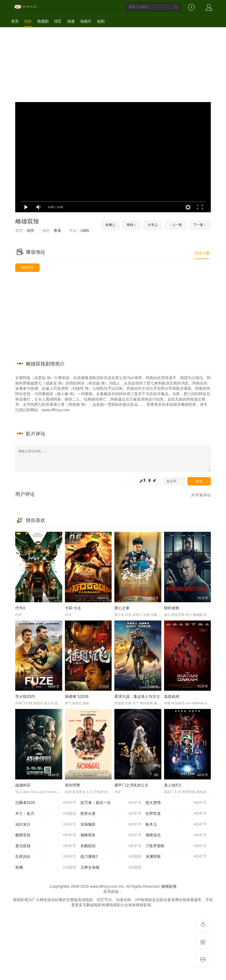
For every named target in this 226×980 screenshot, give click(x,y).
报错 (131, 225)
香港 (57, 231)
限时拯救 (172, 608)
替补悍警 (73, 785)
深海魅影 (111, 825)
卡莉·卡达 (73, 608)
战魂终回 (23, 785)
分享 (153, 225)
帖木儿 (176, 825)
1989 (85, 231)
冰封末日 (46, 825)
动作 (30, 231)
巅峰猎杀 (111, 835)
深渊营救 (176, 857)
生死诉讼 (46, 857)
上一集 (175, 225)
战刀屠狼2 (111, 857)
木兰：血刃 (46, 814)
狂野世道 (176, 814)
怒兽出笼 (111, 814)
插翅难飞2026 (77, 696)
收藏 (110, 225)
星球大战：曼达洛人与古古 (137, 696)
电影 (28, 21)
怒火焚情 (176, 803)
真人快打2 (173, 785)
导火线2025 (25, 696)
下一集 (200, 225)
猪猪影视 (169, 886)
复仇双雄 (46, 846)
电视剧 (43, 21)
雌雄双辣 (27, 221)
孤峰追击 (176, 835)
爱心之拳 (122, 608)
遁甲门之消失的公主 (131, 785)
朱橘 (46, 868)
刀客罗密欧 (176, 846)
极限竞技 (46, 835)
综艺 (58, 21)
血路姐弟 (172, 696)
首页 (15, 21)
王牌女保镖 (111, 868)
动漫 (71, 21)
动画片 (86, 21)
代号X (20, 608)
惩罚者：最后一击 (111, 803)
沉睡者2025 (46, 803)
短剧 (101, 21)
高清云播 (202, 253)
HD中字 (27, 268)
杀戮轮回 (111, 846)
